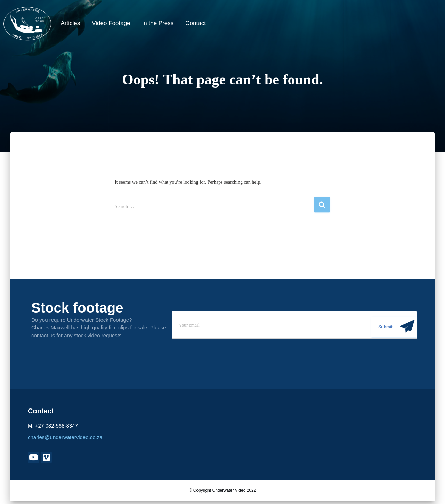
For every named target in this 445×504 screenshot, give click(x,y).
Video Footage (111, 23)
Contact (196, 23)
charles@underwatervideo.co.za (65, 437)
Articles (71, 23)
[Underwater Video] (27, 24)
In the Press (158, 23)
